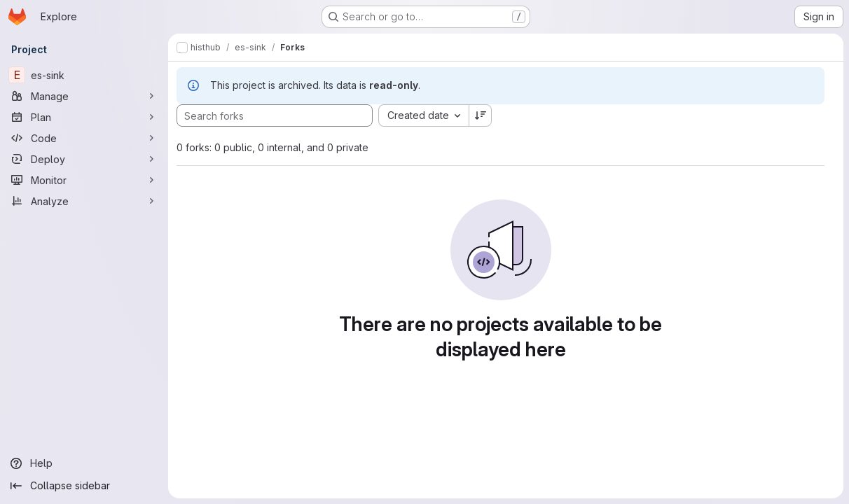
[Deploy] (84, 159)
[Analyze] (84, 201)
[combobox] (423, 115)
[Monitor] (84, 180)
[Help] (84, 463)
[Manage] (84, 96)
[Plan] (84, 117)
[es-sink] (84, 75)
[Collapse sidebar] (84, 486)
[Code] (84, 138)
